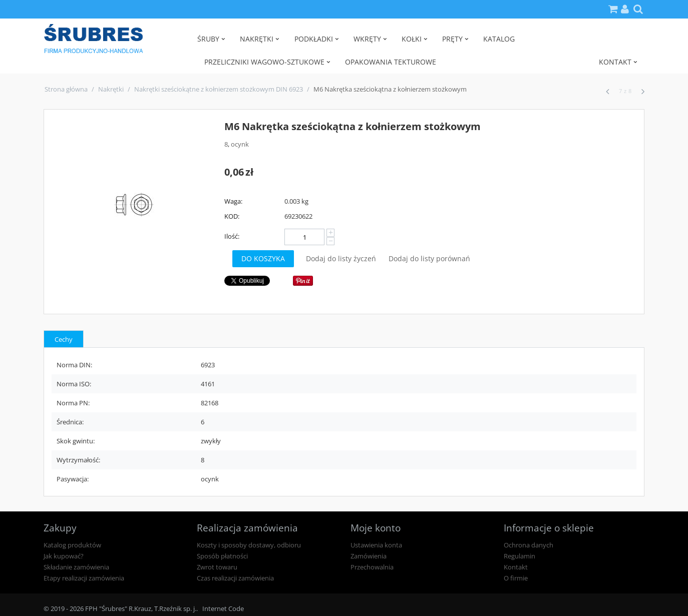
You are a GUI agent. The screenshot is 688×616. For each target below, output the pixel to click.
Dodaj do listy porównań (429, 258)
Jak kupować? (64, 556)
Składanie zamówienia (76, 567)
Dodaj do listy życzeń (341, 258)
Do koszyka (263, 258)
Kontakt (516, 567)
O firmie (516, 578)
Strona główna (66, 89)
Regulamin (520, 556)
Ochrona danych (529, 545)
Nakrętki (111, 89)
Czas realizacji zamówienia (235, 578)
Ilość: (232, 236)
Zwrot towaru (217, 567)
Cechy (64, 339)
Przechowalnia (372, 567)
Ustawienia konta (376, 545)
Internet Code (223, 608)
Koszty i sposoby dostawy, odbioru (249, 545)
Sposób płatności (222, 556)
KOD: (232, 216)
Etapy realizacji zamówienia (84, 578)
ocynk (240, 144)
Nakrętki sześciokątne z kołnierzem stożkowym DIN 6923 (219, 89)
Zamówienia (369, 556)
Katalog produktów (72, 545)
